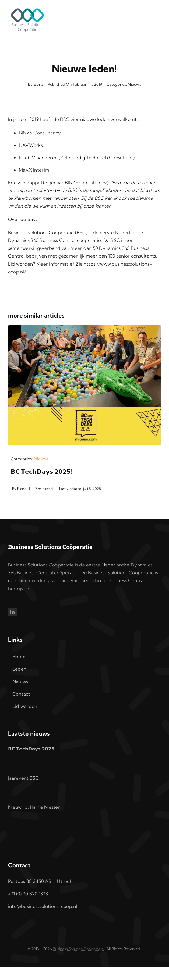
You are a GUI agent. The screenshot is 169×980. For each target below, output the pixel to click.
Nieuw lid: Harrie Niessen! (35, 807)
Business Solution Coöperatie (78, 949)
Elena (38, 84)
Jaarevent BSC (23, 778)
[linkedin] (12, 612)
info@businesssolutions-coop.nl (43, 906)
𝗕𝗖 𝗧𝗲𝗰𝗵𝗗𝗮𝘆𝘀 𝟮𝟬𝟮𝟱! (41, 472)
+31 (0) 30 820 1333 (28, 894)
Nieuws (134, 84)
